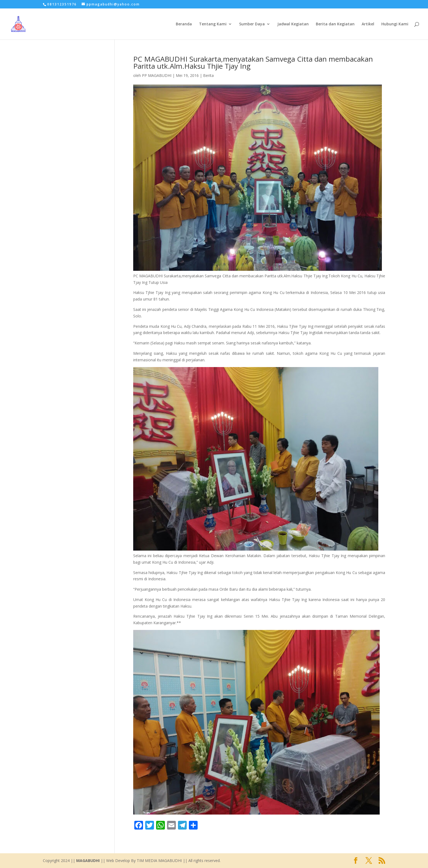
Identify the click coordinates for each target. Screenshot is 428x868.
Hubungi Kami (395, 24)
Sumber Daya (252, 24)
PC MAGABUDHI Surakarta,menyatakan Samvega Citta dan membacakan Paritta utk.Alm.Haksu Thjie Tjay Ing (253, 62)
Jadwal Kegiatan (293, 24)
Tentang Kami (213, 24)
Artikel (368, 24)
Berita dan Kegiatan (335, 24)
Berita (208, 75)
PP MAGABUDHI (157, 75)
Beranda (184, 24)
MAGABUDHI (88, 861)
